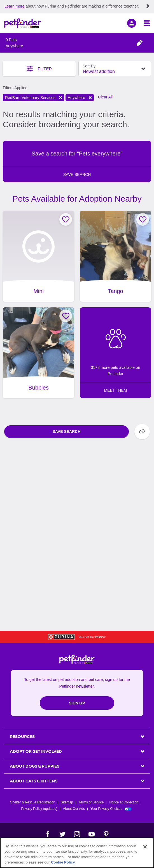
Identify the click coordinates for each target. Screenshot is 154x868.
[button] (77, 161)
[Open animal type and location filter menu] (140, 43)
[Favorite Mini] (66, 219)
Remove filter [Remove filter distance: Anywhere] (90, 98)
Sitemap (67, 802)
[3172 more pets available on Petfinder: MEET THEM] (116, 353)
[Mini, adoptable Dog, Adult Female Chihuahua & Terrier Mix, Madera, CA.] (39, 256)
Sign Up (77, 703)
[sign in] (132, 23)
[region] (77, 853)
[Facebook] (48, 834)
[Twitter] (62, 834)
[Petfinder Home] (23, 23)
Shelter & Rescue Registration (33, 802)
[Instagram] (77, 834)
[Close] (145, 847)
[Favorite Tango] (143, 219)
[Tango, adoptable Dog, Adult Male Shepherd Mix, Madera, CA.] (116, 256)
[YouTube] (92, 834)
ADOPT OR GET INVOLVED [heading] (36, 751)
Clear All (105, 97)
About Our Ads (74, 809)
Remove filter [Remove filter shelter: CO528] (60, 98)
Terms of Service (91, 802)
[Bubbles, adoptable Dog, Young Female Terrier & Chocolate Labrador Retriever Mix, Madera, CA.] (39, 353)
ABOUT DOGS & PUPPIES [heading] (35, 766)
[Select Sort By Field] (115, 69)
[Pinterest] (106, 834)
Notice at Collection (124, 802)
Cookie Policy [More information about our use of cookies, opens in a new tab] (63, 862)
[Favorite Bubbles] (66, 316)
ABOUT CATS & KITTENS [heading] (34, 781)
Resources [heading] (22, 737)
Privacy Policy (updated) (39, 809)
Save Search (66, 431)
